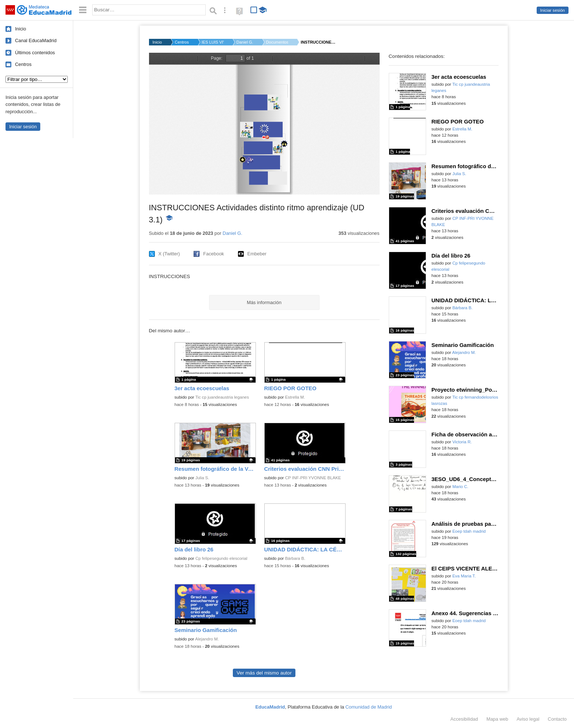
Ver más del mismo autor (264, 673)
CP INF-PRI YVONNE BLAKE (313, 478)
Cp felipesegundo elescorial (221, 558)
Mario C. (461, 487)
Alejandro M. (207, 639)
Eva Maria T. (464, 576)
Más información (264, 302)
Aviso (528, 719)
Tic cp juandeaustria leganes (222, 397)
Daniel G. (245, 42)
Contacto (557, 719)
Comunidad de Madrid (369, 707)
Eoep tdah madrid (469, 531)
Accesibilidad (464, 719)
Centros (23, 64)
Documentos (277, 42)
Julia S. (202, 478)
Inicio (20, 29)
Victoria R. (462, 442)
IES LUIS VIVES (213, 42)
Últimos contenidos (35, 53)
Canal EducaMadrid (36, 40)
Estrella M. (295, 397)
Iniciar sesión (553, 10)
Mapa (497, 719)
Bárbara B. (295, 558)
